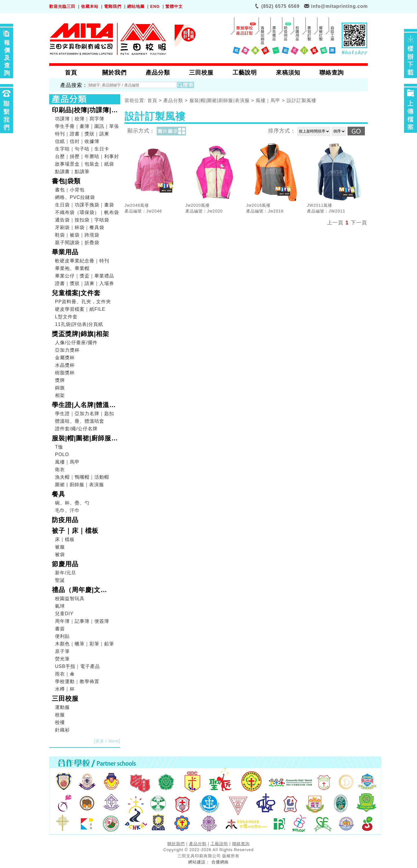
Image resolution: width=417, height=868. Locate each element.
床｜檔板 (65, 539)
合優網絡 (220, 862)
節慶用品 (65, 564)
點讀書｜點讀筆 (72, 171)
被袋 (60, 554)
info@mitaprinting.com (339, 6)
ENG (155, 6)
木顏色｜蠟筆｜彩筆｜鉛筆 (85, 644)
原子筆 (62, 651)
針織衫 (62, 730)
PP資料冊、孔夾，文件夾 (83, 302)
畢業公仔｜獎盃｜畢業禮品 (85, 276)
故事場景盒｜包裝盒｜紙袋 (85, 164)
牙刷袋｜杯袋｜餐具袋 (80, 227)
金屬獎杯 (65, 358)
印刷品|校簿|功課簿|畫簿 (85, 111)
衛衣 (60, 470)
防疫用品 (65, 520)
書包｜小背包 (70, 190)
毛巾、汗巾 (67, 510)
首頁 (152, 101)
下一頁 (359, 223)
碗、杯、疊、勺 (72, 503)
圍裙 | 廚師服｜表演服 (79, 485)
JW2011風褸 (320, 205)
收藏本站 (90, 6)
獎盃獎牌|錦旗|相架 (81, 334)
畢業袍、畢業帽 (72, 268)
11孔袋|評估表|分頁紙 (79, 324)
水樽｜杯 (65, 689)
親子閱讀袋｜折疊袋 (77, 243)
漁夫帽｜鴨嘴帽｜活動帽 (82, 477)
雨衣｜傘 (65, 674)
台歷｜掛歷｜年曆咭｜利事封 (87, 156)
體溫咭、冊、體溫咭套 (80, 421)
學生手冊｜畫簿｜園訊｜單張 (87, 126)
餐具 (58, 494)
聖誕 (60, 580)
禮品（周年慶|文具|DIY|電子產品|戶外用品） (84, 591)
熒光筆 (62, 659)
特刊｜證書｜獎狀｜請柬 (82, 134)
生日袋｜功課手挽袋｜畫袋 (85, 205)
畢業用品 (65, 252)
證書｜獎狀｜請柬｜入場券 (85, 283)
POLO (62, 454)
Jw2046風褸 (137, 205)
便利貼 (62, 636)
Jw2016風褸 (258, 205)
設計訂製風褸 (301, 101)
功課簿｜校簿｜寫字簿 (80, 119)
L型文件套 (66, 317)
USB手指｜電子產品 (77, 666)
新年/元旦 (66, 573)
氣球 (60, 606)
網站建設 (197, 862)
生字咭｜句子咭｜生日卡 (82, 149)
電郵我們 (113, 6)
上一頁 (335, 223)
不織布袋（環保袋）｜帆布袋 (87, 212)
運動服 (62, 707)
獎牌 (60, 380)
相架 (60, 395)
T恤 (59, 447)
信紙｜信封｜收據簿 (77, 141)
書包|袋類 (66, 181)
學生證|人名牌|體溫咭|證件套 (85, 406)
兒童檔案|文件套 (76, 293)
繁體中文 (174, 6)
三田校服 (65, 699)
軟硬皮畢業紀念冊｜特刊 (82, 261)
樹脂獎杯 (65, 373)
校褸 (60, 722)
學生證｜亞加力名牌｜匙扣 (85, 414)
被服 (60, 547)
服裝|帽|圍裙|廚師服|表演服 (83, 439)
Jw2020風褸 (197, 205)
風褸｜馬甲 (67, 462)
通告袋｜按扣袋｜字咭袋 (82, 220)
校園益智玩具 (70, 599)
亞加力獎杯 (67, 350)
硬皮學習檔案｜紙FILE (80, 309)
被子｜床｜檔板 (75, 531)
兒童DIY (64, 614)
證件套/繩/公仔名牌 (76, 429)
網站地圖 (136, 6)
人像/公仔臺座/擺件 (76, 343)
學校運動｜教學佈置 (77, 681)
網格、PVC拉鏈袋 (75, 197)
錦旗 (60, 388)
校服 (60, 715)
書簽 (60, 629)
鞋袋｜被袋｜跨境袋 (77, 235)
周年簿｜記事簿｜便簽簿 (82, 621)
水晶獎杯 (65, 365)
